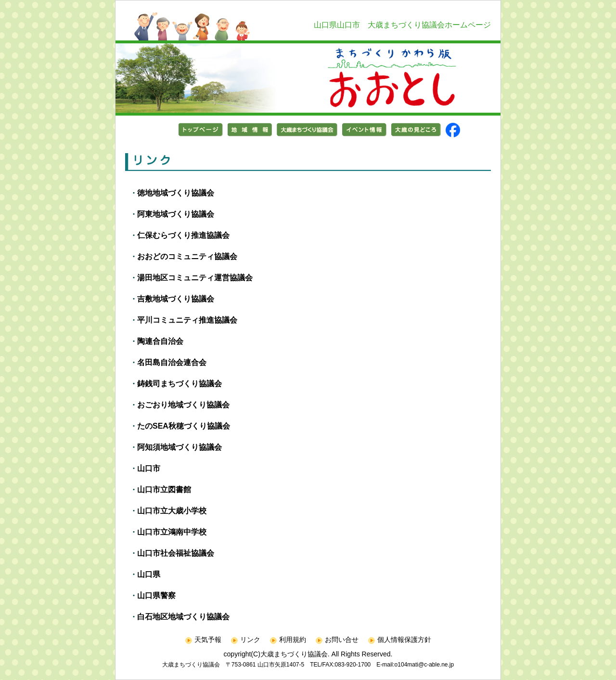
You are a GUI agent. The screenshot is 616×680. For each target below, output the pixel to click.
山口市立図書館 (164, 490)
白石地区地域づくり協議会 (183, 617)
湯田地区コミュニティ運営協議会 (195, 278)
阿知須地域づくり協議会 (180, 447)
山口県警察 (156, 595)
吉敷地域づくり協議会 (176, 299)
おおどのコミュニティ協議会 (187, 256)
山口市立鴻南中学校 (172, 532)
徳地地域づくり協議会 (176, 193)
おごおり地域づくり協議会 (183, 405)
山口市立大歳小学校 (172, 511)
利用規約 (288, 640)
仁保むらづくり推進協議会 (183, 235)
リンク (246, 640)
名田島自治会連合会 (172, 362)
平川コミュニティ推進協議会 (187, 320)
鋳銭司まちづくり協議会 (180, 384)
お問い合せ (337, 640)
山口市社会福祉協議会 (176, 553)
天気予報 (203, 640)
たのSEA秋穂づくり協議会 (184, 426)
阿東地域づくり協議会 (176, 214)
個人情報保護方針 (400, 640)
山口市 (149, 468)
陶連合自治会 (160, 341)
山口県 (149, 574)
